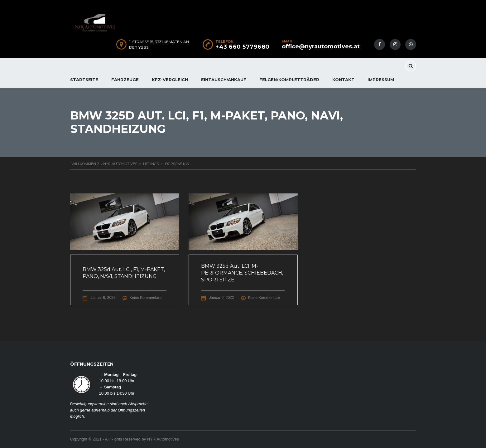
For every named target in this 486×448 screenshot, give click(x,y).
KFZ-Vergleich (170, 80)
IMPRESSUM (381, 80)
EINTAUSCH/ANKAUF (224, 80)
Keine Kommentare (145, 298)
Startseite (84, 80)
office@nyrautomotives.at (321, 46)
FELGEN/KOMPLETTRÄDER (289, 80)
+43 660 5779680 (243, 47)
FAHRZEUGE (125, 80)
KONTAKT (343, 80)
